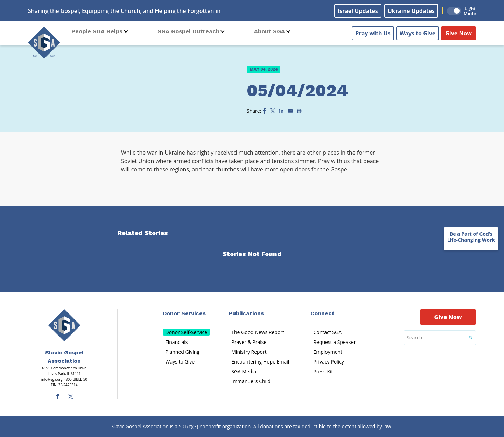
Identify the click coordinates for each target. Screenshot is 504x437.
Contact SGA (327, 332)
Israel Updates (358, 11)
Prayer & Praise (249, 342)
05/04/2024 (297, 90)
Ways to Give (418, 32)
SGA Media (244, 371)
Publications (246, 313)
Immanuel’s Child (251, 381)
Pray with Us (373, 32)
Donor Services (184, 313)
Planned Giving (183, 352)
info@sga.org (52, 379)
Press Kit (323, 371)
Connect (323, 313)
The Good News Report (258, 332)
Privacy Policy (328, 362)
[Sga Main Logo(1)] (64, 325)
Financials (177, 342)
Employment (328, 352)
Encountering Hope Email (260, 362)
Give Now (458, 32)
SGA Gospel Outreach (188, 31)
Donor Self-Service (187, 332)
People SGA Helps (97, 31)
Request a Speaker (334, 342)
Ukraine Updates (411, 11)
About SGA (269, 31)
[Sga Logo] (44, 42)
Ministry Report (249, 352)
